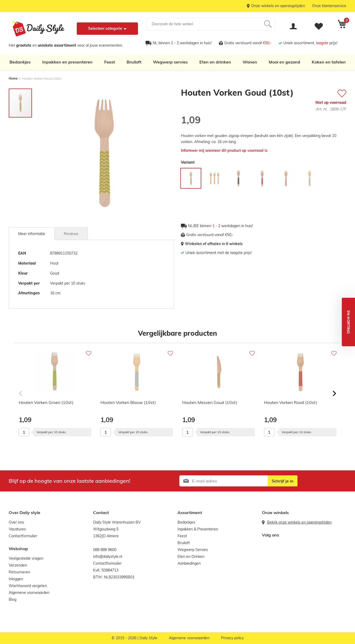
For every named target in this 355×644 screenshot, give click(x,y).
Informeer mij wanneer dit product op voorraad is (224, 150)
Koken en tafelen (329, 62)
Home (13, 78)
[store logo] (38, 29)
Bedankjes (20, 62)
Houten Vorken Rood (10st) (291, 402)
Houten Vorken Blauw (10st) (128, 402)
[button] (348, 322)
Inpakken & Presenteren (198, 529)
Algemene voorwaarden (29, 593)
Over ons (16, 522)
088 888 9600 (105, 550)
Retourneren (19, 572)
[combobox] (210, 24)
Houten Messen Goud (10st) (210, 402)
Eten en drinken (215, 62)
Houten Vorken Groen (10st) (46, 402)
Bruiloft (134, 62)
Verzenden (18, 565)
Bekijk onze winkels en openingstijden (299, 522)
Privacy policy (232, 638)
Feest (110, 62)
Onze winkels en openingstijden (278, 6)
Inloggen (16, 579)
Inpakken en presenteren (67, 62)
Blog (13, 599)
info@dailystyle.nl (108, 557)
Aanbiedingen (189, 563)
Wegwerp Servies (193, 550)
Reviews (71, 234)
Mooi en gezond (284, 62)
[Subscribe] (283, 481)
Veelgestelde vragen (26, 558)
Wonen (250, 62)
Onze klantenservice (329, 6)
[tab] (32, 234)
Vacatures (17, 529)
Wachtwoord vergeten (28, 586)
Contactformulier (23, 536)
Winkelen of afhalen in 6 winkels (214, 244)
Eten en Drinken (191, 557)
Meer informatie (32, 234)
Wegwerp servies (170, 62)
